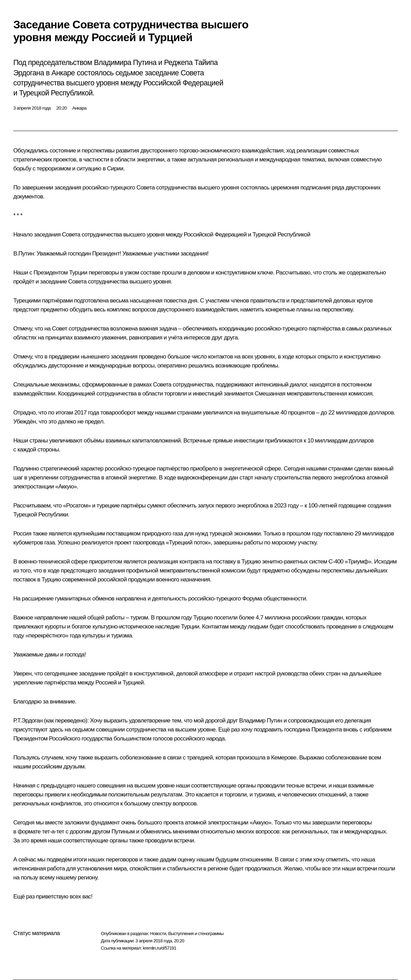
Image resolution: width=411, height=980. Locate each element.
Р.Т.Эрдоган (28, 721)
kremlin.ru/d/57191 (160, 948)
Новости (158, 934)
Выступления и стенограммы (196, 934)
